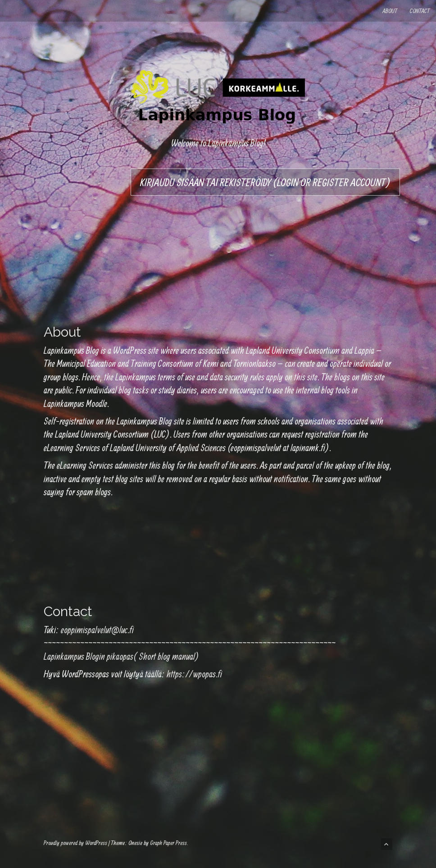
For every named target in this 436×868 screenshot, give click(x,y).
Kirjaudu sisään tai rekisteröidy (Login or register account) (265, 182)
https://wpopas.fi (194, 674)
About (390, 11)
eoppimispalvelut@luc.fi (97, 630)
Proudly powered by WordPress (75, 843)
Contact (420, 11)
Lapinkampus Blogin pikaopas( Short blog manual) (121, 656)
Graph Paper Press (168, 843)
